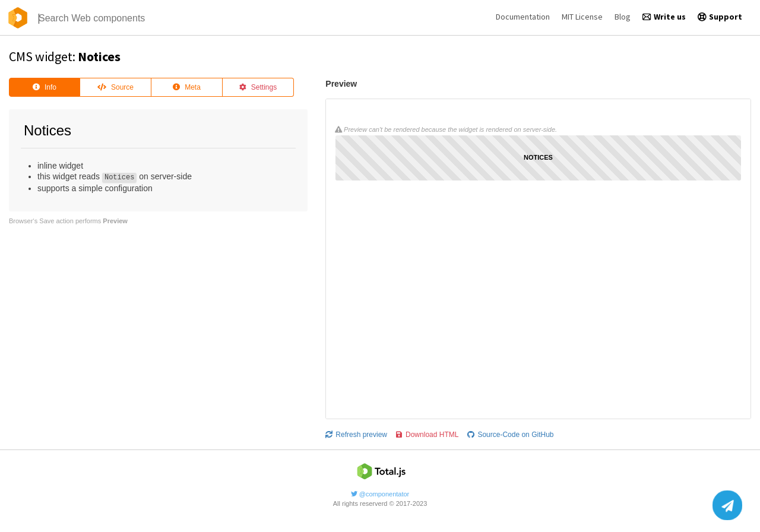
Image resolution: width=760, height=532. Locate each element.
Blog (623, 17)
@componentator (380, 494)
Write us (664, 17)
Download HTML (427, 435)
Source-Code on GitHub (510, 435)
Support (720, 17)
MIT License (582, 17)
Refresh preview (356, 435)
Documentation (523, 17)
